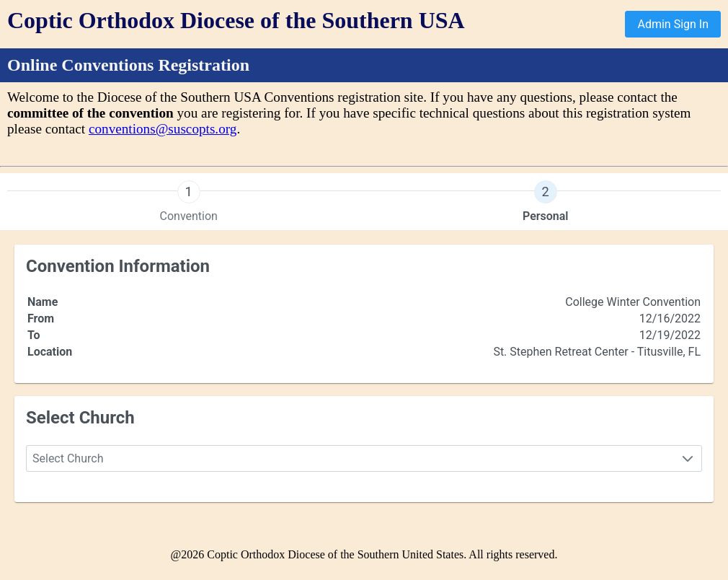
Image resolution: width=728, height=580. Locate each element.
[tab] (188, 202)
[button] (688, 458)
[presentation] (189, 202)
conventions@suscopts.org (163, 129)
